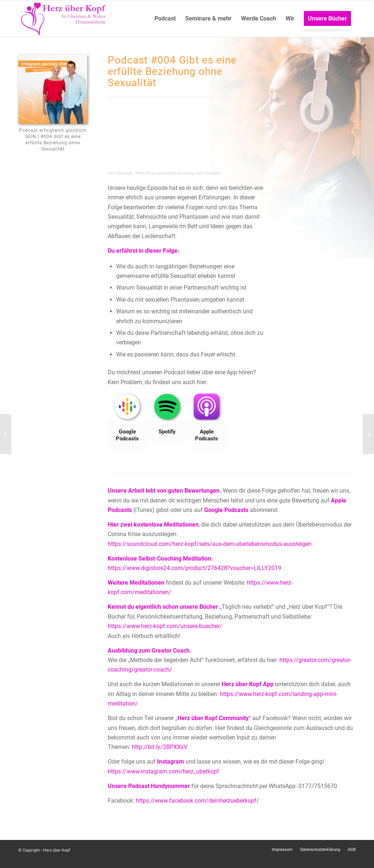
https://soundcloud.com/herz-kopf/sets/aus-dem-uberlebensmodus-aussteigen (210, 544)
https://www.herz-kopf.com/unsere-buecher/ (165, 626)
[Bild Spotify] (167, 418)
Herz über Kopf (120, 173)
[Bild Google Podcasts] (128, 421)
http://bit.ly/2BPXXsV (160, 747)
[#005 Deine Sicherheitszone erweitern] (368, 434)
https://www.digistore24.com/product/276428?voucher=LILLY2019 (194, 568)
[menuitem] (165, 19)
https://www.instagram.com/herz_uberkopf (163, 771)
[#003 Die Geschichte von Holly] (6, 434)
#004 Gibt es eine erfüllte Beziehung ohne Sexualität (178, 173)
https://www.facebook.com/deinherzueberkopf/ (197, 801)
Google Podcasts (226, 510)
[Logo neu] (64, 19)
